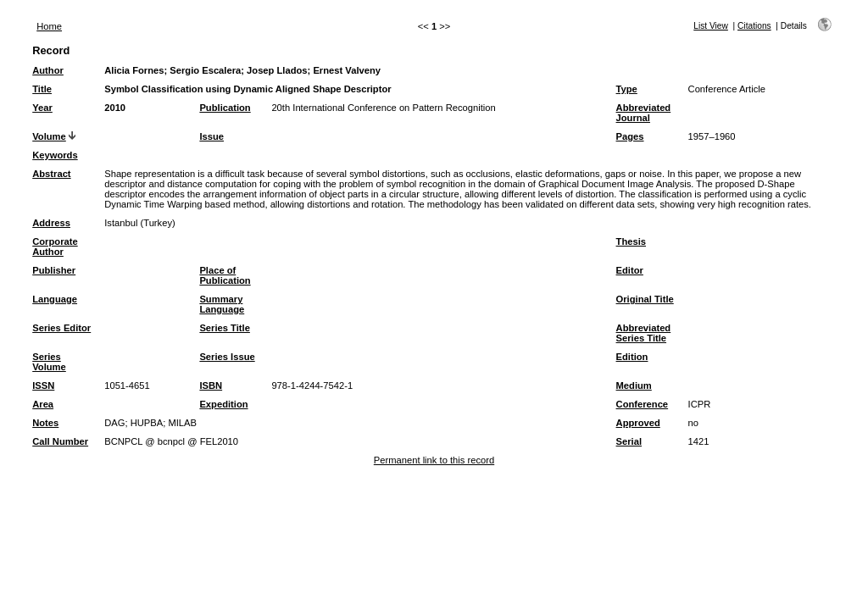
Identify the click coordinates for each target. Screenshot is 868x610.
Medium (634, 385)
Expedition (223, 404)
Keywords (55, 155)
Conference (643, 404)
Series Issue (227, 357)
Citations (754, 26)
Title (42, 89)
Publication (225, 108)
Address (51, 223)
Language (55, 299)
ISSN (43, 385)
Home (49, 26)
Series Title (225, 328)
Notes (45, 423)
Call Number (60, 441)
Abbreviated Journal (644, 113)
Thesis (631, 241)
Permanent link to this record (434, 460)
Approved (638, 423)
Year (42, 108)
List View (711, 26)
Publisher (54, 270)
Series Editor (61, 328)
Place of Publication (225, 275)
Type (627, 89)
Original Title (645, 299)
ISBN (211, 385)
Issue (211, 136)
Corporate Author (55, 247)
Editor (630, 270)
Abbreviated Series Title (644, 333)
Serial (629, 441)
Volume (49, 136)
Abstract (51, 174)
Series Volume (49, 362)
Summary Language (222, 304)
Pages (630, 136)
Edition (632, 357)
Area (43, 404)
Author (48, 70)
